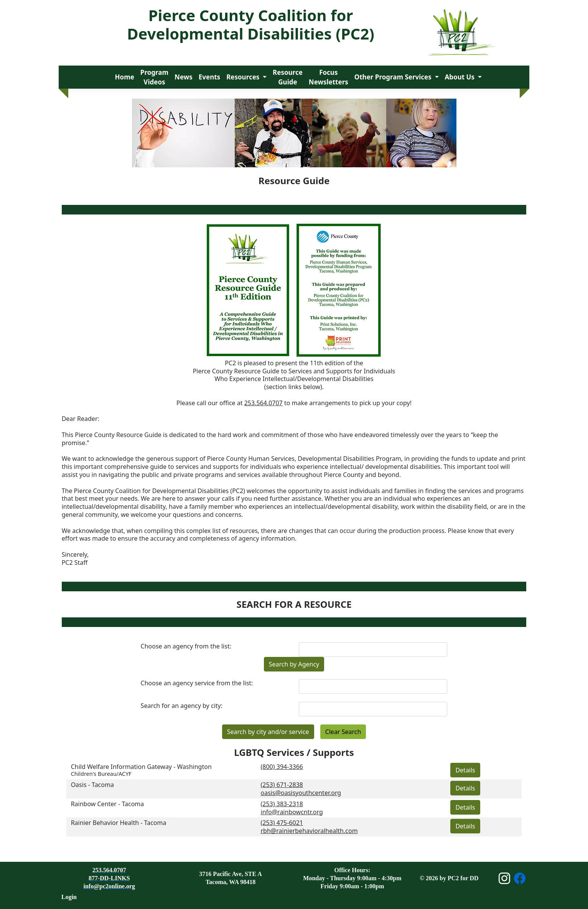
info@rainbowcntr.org (292, 812)
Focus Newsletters (329, 77)
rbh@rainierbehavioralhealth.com (309, 831)
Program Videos (154, 77)
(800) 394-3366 (282, 767)
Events (209, 77)
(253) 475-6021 (282, 823)
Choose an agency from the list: (186, 646)
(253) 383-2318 (282, 804)
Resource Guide (288, 77)
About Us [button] (461, 77)
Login (69, 897)
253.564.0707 (264, 403)
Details (465, 770)
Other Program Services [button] (394, 77)
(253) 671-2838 (282, 785)
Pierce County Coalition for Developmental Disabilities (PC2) (250, 24)
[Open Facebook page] (520, 878)
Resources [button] (244, 77)
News (184, 77)
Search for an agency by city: (182, 706)
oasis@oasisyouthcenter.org (301, 793)
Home (125, 77)
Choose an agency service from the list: (197, 683)
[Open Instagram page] (504, 878)
